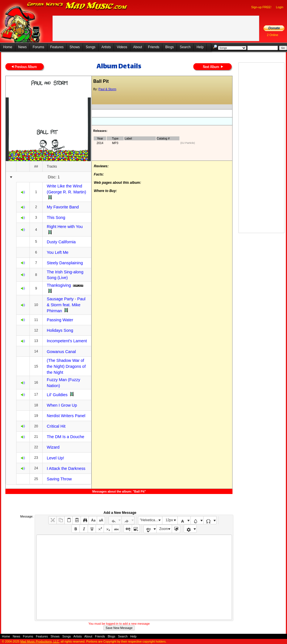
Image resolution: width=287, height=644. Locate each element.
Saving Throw (59, 479)
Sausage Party (60, 299)
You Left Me (58, 252)
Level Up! (55, 458)
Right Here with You (65, 227)
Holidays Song (60, 330)
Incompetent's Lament (67, 341)
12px (169, 520)
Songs (91, 47)
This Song (56, 218)
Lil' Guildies (57, 395)
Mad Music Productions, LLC (39, 641)
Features (57, 47)
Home (8, 47)
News (22, 47)
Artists (106, 47)
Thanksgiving (59, 285)
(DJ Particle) (188, 143)
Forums (38, 47)
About (138, 47)
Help (200, 47)
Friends (154, 47)
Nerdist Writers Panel (66, 416)
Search (185, 47)
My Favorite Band (63, 207)
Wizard (53, 447)
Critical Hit (56, 426)
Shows (75, 47)
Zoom (164, 529)
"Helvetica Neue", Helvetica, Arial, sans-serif (151, 520)
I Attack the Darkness (66, 468)
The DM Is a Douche (66, 437)
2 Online (273, 35)
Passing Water (60, 320)
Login (280, 7)
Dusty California (61, 242)
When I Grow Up (62, 405)
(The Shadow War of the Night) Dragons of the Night (66, 366)
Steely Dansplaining (65, 263)
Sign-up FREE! (261, 7)
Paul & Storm (107, 89)
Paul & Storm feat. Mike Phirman (66, 305)
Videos (122, 47)
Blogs (169, 47)
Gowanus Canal (61, 352)
